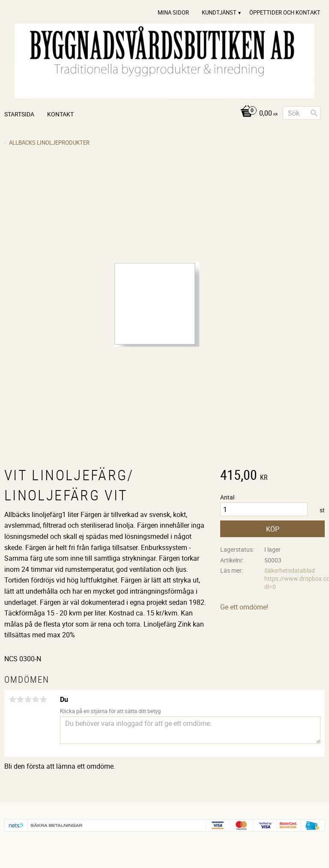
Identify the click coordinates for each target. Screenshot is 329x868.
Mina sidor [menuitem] (173, 12)
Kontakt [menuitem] (60, 114)
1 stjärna (12, 699)
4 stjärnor (36, 699)
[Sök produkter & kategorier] (302, 113)
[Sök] (314, 113)
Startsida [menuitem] (19, 114)
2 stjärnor (20, 699)
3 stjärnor (28, 699)
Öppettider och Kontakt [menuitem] (285, 12)
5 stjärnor (43, 699)
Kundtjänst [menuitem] (219, 12)
